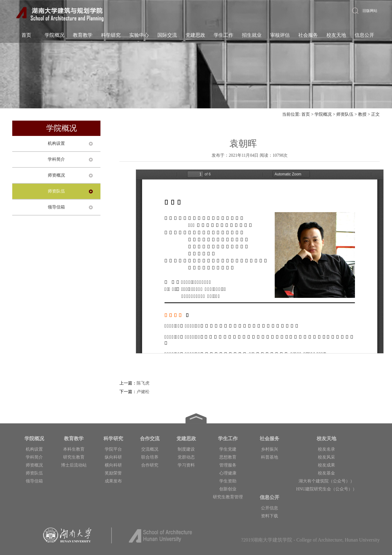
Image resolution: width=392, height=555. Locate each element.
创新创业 (228, 489)
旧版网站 (370, 11)
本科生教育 (74, 449)
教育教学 (83, 35)
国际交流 (167, 35)
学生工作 (224, 35)
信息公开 (364, 35)
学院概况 (55, 35)
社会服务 (308, 35)
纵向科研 (113, 457)
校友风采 (326, 457)
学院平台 (113, 449)
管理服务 (228, 465)
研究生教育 (74, 457)
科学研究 (111, 35)
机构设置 (56, 143)
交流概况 (150, 449)
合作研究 (150, 465)
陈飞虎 (143, 383)
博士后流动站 (74, 465)
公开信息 (269, 508)
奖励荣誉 (113, 473)
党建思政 (195, 35)
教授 (362, 114)
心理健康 (228, 473)
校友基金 (326, 473)
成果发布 (113, 481)
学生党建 (228, 449)
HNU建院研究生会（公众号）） (326, 489)
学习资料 (186, 465)
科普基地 (269, 457)
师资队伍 (345, 114)
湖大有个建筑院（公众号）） (326, 481)
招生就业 (252, 35)
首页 (26, 35)
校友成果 (326, 465)
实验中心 (139, 35)
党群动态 (186, 457)
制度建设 (186, 449)
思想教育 (228, 457)
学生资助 (228, 481)
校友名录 (326, 449)
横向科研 (113, 465)
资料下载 (269, 516)
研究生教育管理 (228, 497)
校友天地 (336, 35)
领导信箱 (56, 207)
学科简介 (56, 159)
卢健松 (143, 392)
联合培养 (150, 457)
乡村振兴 (269, 449)
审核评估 (280, 35)
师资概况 (56, 175)
